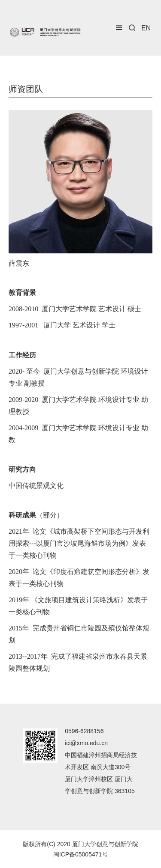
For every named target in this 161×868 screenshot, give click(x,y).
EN (146, 28)
